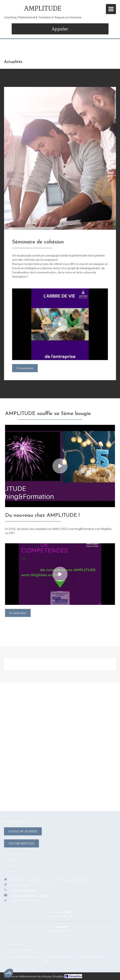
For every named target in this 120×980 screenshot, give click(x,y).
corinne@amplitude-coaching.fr (30, 895)
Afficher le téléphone (23, 890)
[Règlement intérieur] (95, 957)
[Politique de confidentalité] (20, 957)
